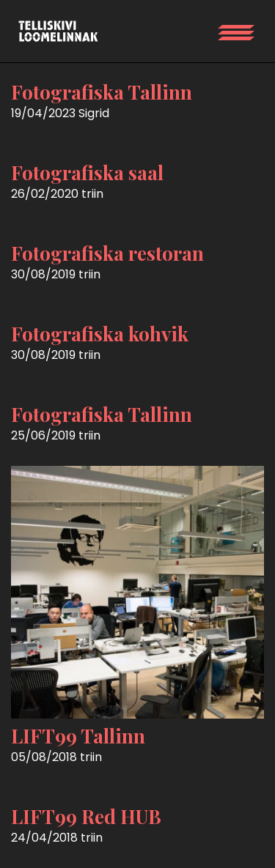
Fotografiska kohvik (100, 334)
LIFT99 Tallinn (78, 736)
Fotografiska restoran (107, 253)
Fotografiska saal (87, 173)
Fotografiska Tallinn (102, 92)
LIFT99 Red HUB (86, 816)
